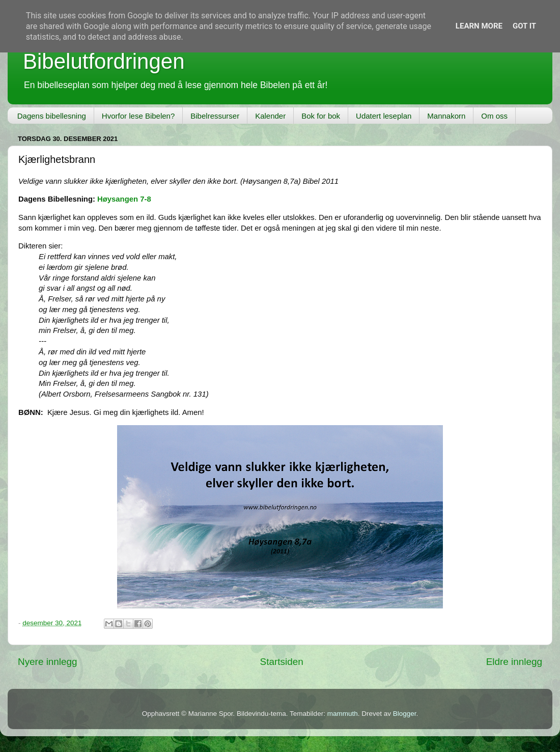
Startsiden (282, 662)
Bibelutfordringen (104, 61)
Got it (524, 26)
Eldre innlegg (514, 662)
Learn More (479, 26)
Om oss (494, 116)
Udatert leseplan (384, 116)
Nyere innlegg (48, 662)
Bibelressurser (215, 116)
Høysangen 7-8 (124, 199)
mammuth (343, 714)
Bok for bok (321, 116)
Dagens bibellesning (52, 116)
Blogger (405, 714)
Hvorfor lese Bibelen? (138, 116)
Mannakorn (446, 116)
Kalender (270, 116)
